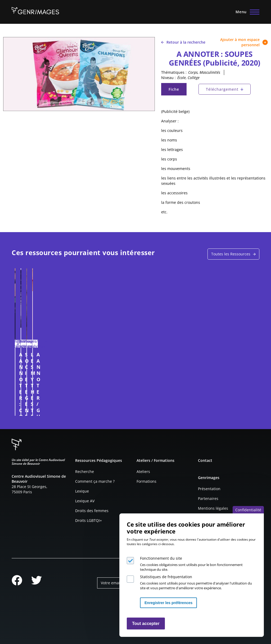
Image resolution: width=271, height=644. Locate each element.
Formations (146, 481)
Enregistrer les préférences (168, 603)
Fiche (177, 91)
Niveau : (168, 78)
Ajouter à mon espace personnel (244, 42)
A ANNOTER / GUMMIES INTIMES (226, 358)
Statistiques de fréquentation (166, 577)
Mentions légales (213, 508)
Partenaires (208, 498)
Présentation (209, 489)
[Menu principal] (246, 12)
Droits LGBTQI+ (89, 520)
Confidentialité (248, 510)
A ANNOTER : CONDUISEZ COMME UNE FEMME (42, 361)
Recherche (85, 471)
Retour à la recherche (183, 42)
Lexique (82, 491)
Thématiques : (174, 72)
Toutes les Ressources (231, 254)
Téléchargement (222, 89)
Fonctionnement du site (161, 558)
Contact (205, 460)
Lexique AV (85, 501)
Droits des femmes (92, 511)
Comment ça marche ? (95, 481)
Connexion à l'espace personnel (63, 409)
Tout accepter (146, 624)
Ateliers (143, 471)
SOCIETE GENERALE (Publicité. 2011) (103, 358)
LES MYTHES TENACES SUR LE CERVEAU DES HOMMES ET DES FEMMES (162, 372)
